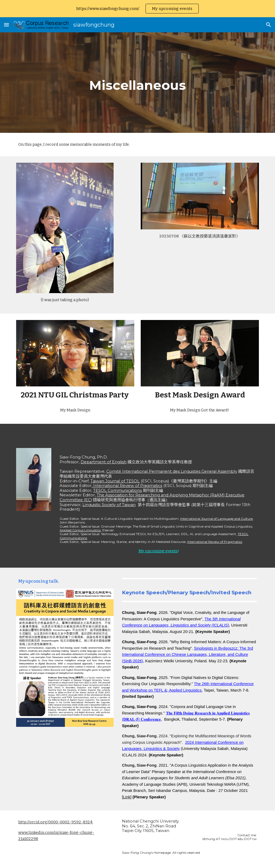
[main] (137, 83)
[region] (137, 9)
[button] (6, 25)
